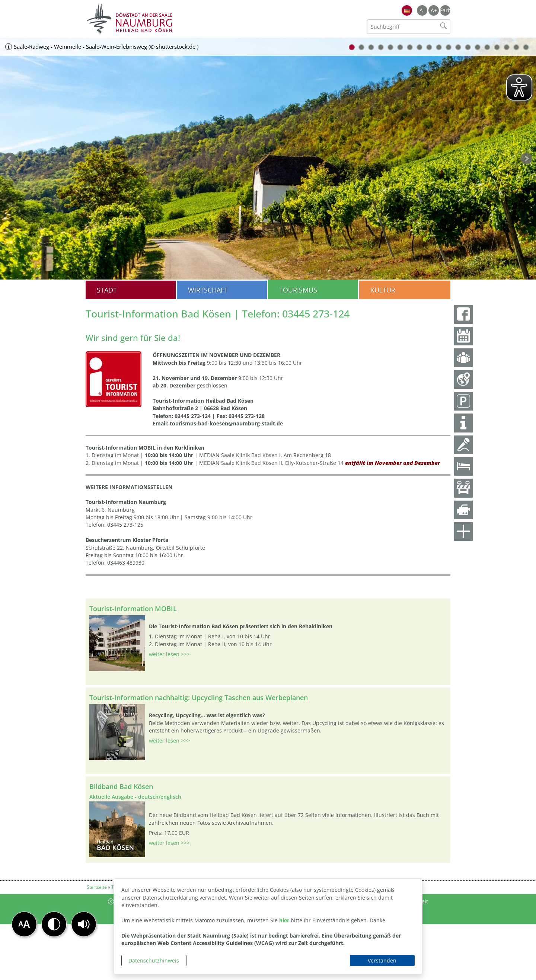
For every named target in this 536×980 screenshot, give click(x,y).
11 (449, 47)
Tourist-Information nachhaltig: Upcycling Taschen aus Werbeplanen (199, 698)
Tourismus (298, 290)
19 (526, 47)
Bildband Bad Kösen (121, 786)
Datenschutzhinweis (154, 960)
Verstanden (382, 960)
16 (497, 47)
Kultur (383, 290)
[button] (84, 924)
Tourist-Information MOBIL (133, 609)
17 (507, 47)
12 (458, 47)
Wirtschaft (208, 290)
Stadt (107, 290)
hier (284, 920)
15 (487, 47)
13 (468, 47)
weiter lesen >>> (169, 654)
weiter (526, 159)
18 (516, 47)
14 (478, 47)
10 (439, 47)
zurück (10, 159)
